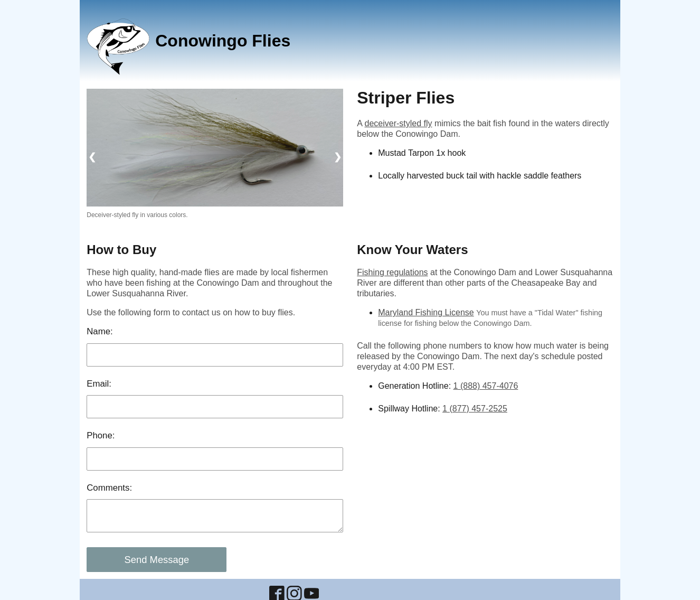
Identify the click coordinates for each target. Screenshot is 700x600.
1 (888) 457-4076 (486, 386)
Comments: (109, 488)
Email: (99, 384)
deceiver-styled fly (398, 123)
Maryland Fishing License (426, 312)
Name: (100, 331)
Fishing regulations (392, 272)
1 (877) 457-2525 (475, 409)
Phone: (101, 435)
